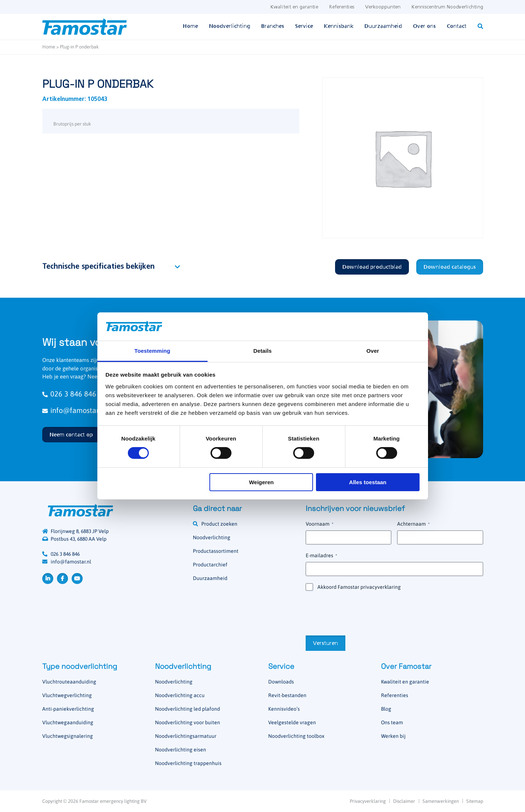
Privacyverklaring (368, 801)
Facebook (62, 579)
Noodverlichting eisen (181, 750)
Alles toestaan (368, 482)
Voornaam (319, 524)
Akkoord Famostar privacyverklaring (359, 587)
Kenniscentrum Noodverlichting (447, 7)
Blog (386, 709)
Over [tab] (373, 351)
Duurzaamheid (383, 26)
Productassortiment (216, 551)
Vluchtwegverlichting (67, 695)
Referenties (342, 7)
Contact (457, 26)
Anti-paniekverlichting (68, 709)
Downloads (281, 682)
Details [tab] (263, 351)
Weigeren (261, 482)
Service (304, 26)
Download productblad (372, 267)
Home (190, 26)
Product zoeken (219, 524)
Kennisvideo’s (284, 709)
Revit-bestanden (287, 695)
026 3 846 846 (65, 554)
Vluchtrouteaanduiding (69, 682)
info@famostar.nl (71, 562)
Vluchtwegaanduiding (68, 722)
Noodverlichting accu (180, 695)
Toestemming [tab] (152, 351)
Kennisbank (339, 26)
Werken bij (393, 736)
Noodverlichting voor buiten (188, 722)
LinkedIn (48, 579)
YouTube (77, 579)
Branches (273, 26)
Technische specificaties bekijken (98, 267)
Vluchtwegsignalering (68, 736)
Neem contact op (71, 435)
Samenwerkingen (441, 801)
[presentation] (362, 612)
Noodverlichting (230, 26)
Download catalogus (450, 267)
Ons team (392, 722)
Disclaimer (404, 801)
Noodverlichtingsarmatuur (186, 736)
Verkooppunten (383, 7)
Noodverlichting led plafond (188, 709)
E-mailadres (321, 556)
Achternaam (413, 524)
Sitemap (475, 801)
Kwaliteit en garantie (294, 7)
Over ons (424, 26)
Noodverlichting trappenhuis (188, 763)
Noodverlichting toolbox (296, 736)
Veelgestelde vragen (292, 722)
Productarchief (210, 565)
